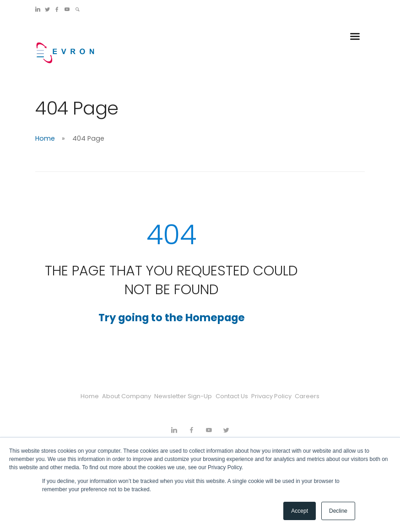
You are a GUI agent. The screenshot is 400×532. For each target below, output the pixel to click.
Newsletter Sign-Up (179, 396)
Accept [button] (300, 511)
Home (45, 138)
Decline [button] (338, 511)
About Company (115, 396)
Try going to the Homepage (172, 318)
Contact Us (235, 396)
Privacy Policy (283, 396)
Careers (326, 396)
